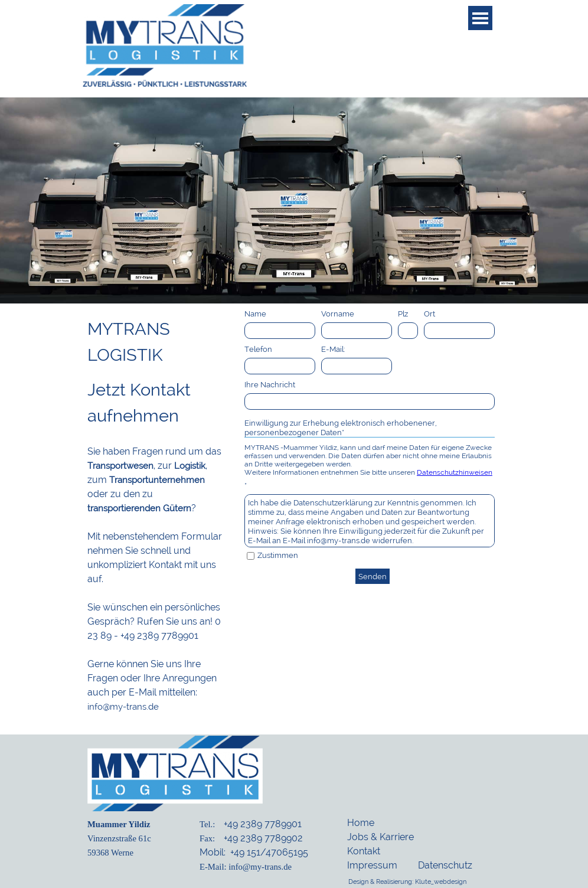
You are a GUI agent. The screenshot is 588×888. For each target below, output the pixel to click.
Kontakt (364, 851)
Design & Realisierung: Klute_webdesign (407, 882)
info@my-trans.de (123, 706)
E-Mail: (333, 349)
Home (361, 823)
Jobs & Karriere (380, 837)
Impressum (372, 865)
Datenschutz (445, 865)
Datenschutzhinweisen (455, 472)
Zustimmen (278, 555)
